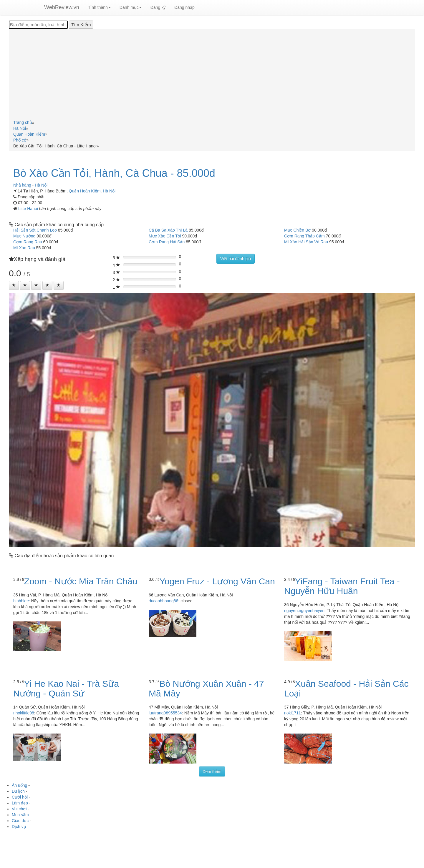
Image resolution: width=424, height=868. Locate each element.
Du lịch (18, 791)
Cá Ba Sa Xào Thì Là (168, 230)
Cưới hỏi (20, 797)
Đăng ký (158, 7)
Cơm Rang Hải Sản (167, 242)
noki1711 (293, 713)
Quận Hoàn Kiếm (85, 191)
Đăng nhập (184, 7)
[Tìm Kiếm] (81, 25)
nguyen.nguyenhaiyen (304, 611)
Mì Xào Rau (24, 248)
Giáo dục (20, 821)
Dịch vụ (19, 827)
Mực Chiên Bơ (297, 230)
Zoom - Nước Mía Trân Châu (81, 581)
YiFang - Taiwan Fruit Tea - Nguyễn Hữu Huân (342, 586)
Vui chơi (19, 809)
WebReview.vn (62, 7)
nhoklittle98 (24, 713)
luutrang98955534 (165, 713)
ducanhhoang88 (163, 601)
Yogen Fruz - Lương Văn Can (217, 581)
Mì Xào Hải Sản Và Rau (306, 242)
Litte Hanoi (29, 209)
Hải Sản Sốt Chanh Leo (35, 230)
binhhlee (21, 601)
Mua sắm (20, 815)
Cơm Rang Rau (28, 242)
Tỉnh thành (99, 7)
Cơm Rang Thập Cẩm (304, 236)
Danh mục (131, 7)
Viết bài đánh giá (236, 259)
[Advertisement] (212, 75)
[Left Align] (14, 285)
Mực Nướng (24, 236)
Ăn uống (19, 785)
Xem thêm (212, 771)
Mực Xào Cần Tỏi (165, 236)
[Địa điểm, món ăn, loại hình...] (38, 25)
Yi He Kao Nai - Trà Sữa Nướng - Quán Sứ (66, 689)
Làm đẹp (20, 803)
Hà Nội (109, 191)
